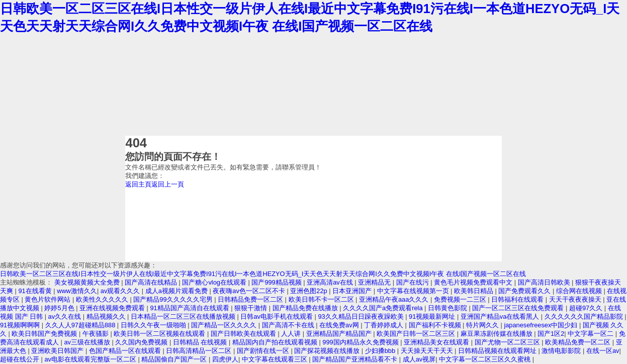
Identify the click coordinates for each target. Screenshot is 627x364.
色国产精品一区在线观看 (126, 351)
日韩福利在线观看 (518, 299)
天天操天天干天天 (428, 351)
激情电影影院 (562, 351)
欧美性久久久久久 (103, 299)
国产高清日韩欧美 (545, 282)
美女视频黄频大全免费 (88, 282)
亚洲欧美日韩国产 (58, 351)
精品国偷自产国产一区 (175, 359)
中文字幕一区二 (592, 334)
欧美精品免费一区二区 (579, 342)
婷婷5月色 (60, 308)
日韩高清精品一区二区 (200, 351)
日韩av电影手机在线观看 (277, 316)
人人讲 (292, 334)
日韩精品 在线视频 (201, 342)
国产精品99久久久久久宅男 (174, 299)
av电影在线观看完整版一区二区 (91, 359)
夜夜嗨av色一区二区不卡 (250, 291)
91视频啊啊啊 (21, 325)
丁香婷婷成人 (385, 325)
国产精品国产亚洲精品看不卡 (356, 359)
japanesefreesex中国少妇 (541, 325)
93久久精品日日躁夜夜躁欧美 (362, 316)
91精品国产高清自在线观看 (190, 308)
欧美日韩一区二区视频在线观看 (160, 334)
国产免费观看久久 (525, 291)
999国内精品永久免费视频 (361, 342)
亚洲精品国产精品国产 (340, 334)
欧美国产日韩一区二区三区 (417, 334)
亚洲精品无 (375, 282)
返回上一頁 (168, 184)
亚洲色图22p (309, 291)
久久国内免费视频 (142, 342)
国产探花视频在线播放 (328, 351)
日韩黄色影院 (449, 308)
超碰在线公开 (21, 359)
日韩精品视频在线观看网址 (498, 351)
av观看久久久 (121, 291)
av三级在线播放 (88, 342)
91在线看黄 (36, 291)
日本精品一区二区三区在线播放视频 (184, 316)
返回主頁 (138, 184)
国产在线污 (414, 282)
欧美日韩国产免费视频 (45, 334)
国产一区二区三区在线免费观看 (519, 308)
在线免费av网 (340, 325)
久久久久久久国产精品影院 (585, 316)
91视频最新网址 (433, 316)
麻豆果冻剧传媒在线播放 (498, 334)
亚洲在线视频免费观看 (113, 308)
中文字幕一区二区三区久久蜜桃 (486, 359)
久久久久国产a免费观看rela (384, 308)
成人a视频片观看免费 (177, 291)
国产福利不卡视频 (436, 325)
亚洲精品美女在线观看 (437, 342)
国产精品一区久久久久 (225, 325)
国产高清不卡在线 (289, 325)
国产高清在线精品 (152, 282)
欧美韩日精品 (475, 291)
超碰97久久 (587, 308)
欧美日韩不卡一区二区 (322, 299)
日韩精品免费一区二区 (251, 299)
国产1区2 (551, 334)
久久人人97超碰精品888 (81, 325)
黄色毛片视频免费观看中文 (474, 282)
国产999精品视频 (277, 282)
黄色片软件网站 (49, 299)
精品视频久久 (107, 316)
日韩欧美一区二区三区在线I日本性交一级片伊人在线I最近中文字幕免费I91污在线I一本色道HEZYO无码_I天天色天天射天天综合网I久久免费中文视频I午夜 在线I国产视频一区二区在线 (263, 274)
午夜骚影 (97, 334)
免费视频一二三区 (461, 299)
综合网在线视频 (580, 291)
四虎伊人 (225, 359)
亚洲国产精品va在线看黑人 (501, 316)
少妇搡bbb (381, 351)
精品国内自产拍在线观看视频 (276, 342)
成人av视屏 (419, 359)
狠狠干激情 (252, 308)
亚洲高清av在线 (331, 282)
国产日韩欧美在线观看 (244, 334)
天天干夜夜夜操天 (576, 299)
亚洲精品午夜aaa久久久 (395, 299)
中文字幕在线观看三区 (276, 359)
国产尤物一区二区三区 (508, 342)
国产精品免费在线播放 (306, 308)
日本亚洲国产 (353, 291)
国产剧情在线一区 (264, 351)
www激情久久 (77, 291)
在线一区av (603, 351)
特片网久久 (483, 325)
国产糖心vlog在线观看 (215, 282)
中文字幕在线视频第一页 (414, 291)
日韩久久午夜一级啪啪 (154, 325)
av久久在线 (66, 316)
